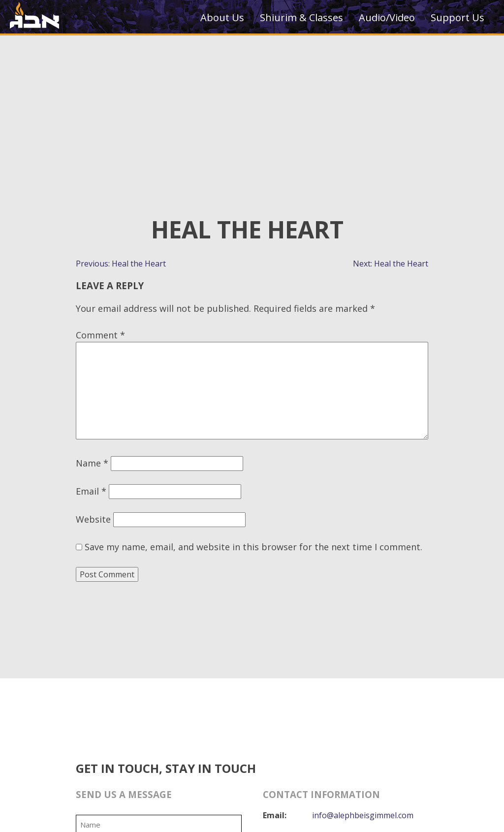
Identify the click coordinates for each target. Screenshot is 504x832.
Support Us (457, 17)
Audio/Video (387, 17)
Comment (100, 335)
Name (92, 463)
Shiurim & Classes (301, 17)
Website (93, 519)
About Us (222, 17)
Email (91, 491)
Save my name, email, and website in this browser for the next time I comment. (253, 547)
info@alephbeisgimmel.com (363, 815)
